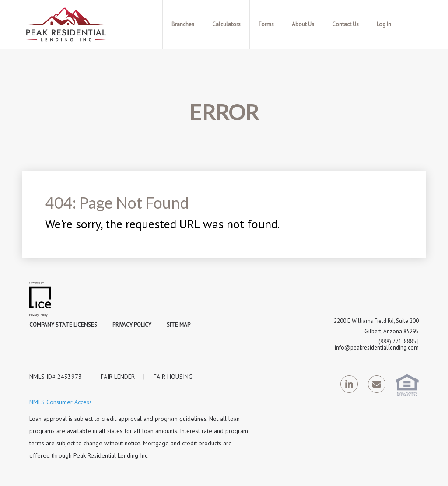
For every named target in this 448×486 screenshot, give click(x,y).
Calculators (226, 24)
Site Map (178, 325)
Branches (183, 24)
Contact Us (345, 24)
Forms (266, 24)
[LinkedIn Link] (349, 386)
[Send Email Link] (377, 386)
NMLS (37, 377)
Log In (384, 24)
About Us (303, 24)
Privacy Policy (132, 325)
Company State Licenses (63, 325)
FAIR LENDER (118, 377)
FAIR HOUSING (173, 377)
